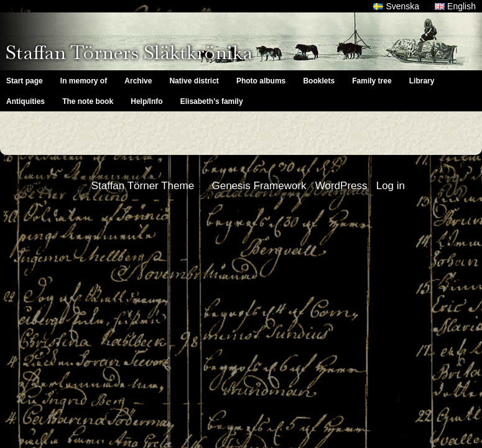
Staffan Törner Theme (143, 186)
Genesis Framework (259, 186)
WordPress (341, 186)
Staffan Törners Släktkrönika (129, 52)
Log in (391, 186)
